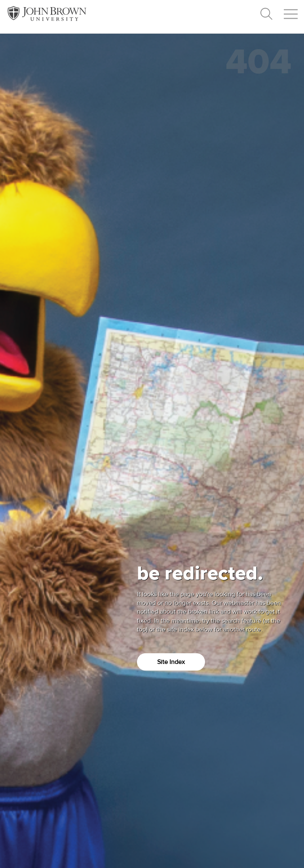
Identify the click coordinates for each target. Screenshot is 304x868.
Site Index (171, 662)
